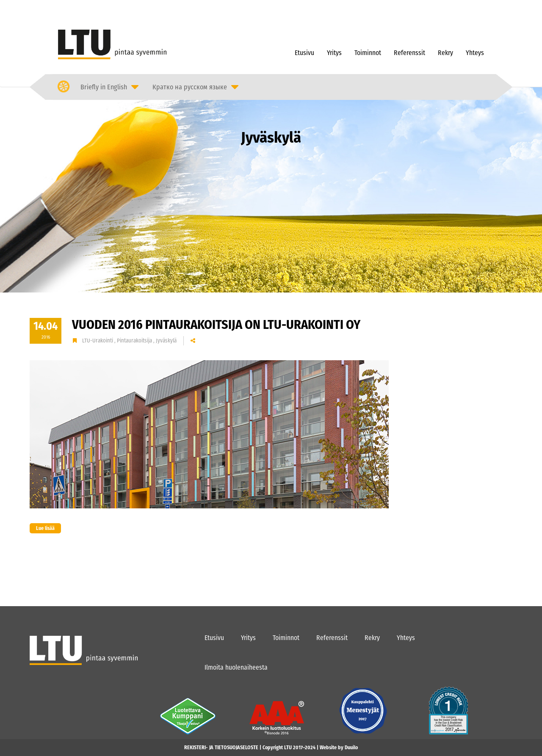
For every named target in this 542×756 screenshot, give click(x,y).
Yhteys (475, 53)
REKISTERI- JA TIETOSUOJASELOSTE (221, 748)
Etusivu (304, 53)
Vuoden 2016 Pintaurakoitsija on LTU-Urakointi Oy (216, 325)
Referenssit (409, 53)
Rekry (445, 53)
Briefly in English (104, 87)
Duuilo (351, 748)
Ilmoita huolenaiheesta (236, 667)
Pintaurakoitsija (135, 341)
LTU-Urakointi (98, 341)
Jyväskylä (166, 341)
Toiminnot (368, 53)
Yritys (334, 53)
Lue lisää (42, 528)
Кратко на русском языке (190, 87)
